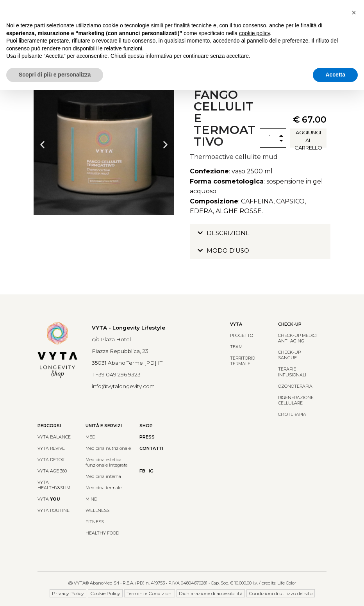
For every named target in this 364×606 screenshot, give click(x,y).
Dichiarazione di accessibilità (211, 593)
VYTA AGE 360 (52, 471)
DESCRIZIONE (228, 233)
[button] (42, 145)
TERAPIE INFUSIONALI (292, 372)
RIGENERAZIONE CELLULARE (296, 400)
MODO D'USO (228, 250)
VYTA (49, 499)
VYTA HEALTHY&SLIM (54, 485)
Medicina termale (103, 488)
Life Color (287, 583)
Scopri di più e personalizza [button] (55, 75)
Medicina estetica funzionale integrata (107, 463)
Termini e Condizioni (150, 593)
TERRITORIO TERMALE (243, 361)
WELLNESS (97, 511)
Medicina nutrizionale (108, 448)
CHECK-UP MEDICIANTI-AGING (297, 338)
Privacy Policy (68, 593)
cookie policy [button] (254, 33)
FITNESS (95, 522)
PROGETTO (242, 336)
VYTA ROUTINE (54, 511)
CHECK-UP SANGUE (289, 355)
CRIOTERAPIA (292, 414)
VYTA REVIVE (51, 448)
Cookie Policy (105, 593)
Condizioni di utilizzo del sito (281, 593)
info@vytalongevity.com (123, 386)
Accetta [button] (335, 75)
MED (90, 437)
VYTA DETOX (51, 460)
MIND (91, 499)
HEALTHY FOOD (102, 533)
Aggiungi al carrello (308, 138)
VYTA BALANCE (54, 437)
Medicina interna (103, 477)
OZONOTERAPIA (295, 386)
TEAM (236, 347)
